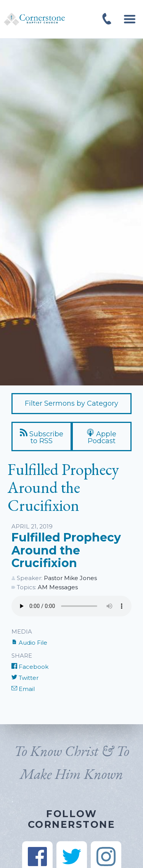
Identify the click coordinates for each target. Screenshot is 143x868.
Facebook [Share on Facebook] (30, 667)
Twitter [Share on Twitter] (25, 678)
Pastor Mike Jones (70, 578)
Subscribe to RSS (42, 437)
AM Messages (58, 587)
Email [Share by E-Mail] (23, 689)
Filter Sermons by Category (71, 403)
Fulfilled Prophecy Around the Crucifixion (66, 550)
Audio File (29, 643)
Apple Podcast (101, 437)
